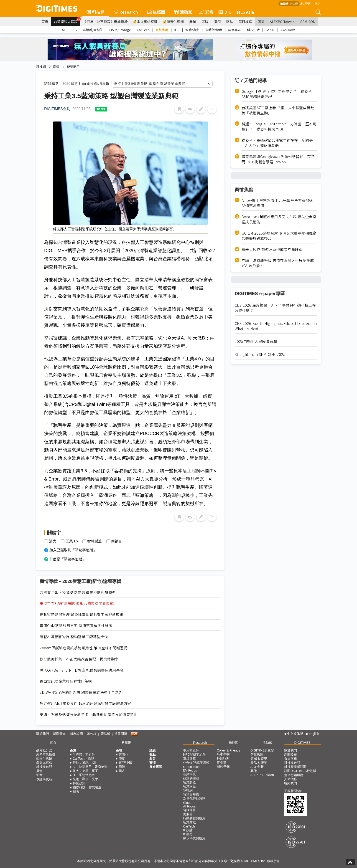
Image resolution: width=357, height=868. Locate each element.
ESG (74, 30)
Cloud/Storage (120, 30)
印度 (122, 759)
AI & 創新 (257, 767)
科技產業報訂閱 (295, 767)
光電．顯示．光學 (85, 779)
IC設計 (188, 830)
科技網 (96, 12)
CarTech (143, 30)
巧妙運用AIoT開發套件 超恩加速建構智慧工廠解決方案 (85, 703)
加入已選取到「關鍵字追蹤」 (73, 550)
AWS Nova (288, 30)
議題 (217, 22)
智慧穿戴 (189, 822)
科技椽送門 (44, 767)
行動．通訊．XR (84, 763)
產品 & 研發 (259, 763)
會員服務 (291, 759)
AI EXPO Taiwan (282, 22)
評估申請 (305, 3)
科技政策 (79, 783)
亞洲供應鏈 (191, 778)
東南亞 (123, 754)
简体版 (294, 4)
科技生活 (253, 30)
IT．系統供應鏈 (84, 775)
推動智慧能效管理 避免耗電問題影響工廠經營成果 (82, 614)
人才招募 (291, 779)
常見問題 (121, 734)
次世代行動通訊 (194, 799)
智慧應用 (162, 30)
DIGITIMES (303, 743)
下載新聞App (293, 791)
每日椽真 (245, 22)
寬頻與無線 (191, 795)
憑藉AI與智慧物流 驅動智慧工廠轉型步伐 (74, 637)
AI (63, 30)
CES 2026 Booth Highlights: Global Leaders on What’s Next (276, 326)
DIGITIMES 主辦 (262, 750)
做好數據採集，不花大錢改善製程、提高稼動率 (79, 659)
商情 (261, 22)
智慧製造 (94, 541)
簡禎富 (117, 541)
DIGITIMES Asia (236, 12)
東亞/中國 (125, 763)
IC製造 (188, 834)
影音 (205, 12)
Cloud (187, 803)
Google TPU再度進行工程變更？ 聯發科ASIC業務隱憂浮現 (277, 94)
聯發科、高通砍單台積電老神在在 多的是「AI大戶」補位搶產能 (277, 143)
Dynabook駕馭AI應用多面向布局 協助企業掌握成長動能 (279, 219)
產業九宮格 (44, 763)
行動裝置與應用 (194, 818)
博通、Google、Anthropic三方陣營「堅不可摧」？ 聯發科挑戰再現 (279, 127)
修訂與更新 (44, 779)
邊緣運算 (189, 759)
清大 (53, 541)
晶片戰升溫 (44, 750)
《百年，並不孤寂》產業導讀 (105, 22)
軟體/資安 (192, 30)
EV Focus (190, 770)
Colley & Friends (228, 750)
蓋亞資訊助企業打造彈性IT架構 (66, 681)
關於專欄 (223, 766)
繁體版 (284, 4)
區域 (205, 22)
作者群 (222, 762)
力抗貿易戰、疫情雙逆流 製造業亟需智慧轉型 (78, 592)
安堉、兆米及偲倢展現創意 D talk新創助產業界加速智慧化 (89, 715)
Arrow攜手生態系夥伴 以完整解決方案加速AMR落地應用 (277, 203)
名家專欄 (223, 754)
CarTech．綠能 (83, 759)
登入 (318, 3)
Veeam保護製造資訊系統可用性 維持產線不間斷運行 (84, 648)
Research (126, 12)
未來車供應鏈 (145, 22)
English (314, 734)
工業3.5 (72, 541)
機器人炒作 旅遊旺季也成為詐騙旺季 (272, 249)
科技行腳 (223, 758)
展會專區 (235, 30)
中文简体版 (295, 734)
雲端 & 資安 (259, 759)
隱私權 (105, 734)
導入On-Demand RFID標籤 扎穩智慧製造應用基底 (82, 670)
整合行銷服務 (294, 775)
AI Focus (189, 806)
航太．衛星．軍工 (85, 771)
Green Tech (191, 767)
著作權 (92, 734)
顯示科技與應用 (194, 838)
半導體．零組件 (84, 754)
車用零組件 (191, 750)
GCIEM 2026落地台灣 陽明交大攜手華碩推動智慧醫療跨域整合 (279, 236)
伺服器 (188, 814)
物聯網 (188, 790)
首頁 (45, 22)
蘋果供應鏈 (173, 22)
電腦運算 (189, 810)
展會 (39, 771)
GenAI (270, 30)
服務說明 (76, 734)
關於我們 (43, 734)
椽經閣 (156, 12)
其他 (254, 771)
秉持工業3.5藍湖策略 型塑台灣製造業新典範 (77, 604)
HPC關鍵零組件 (194, 754)
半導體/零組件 (93, 30)
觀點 (229, 22)
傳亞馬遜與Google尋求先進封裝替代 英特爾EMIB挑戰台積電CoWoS (278, 159)
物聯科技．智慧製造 (87, 787)
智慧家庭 (189, 786)
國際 (122, 767)
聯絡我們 (291, 783)
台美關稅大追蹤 (67, 20)
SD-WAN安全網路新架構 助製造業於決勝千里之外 (81, 692)
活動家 (183, 12)
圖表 (76, 791)
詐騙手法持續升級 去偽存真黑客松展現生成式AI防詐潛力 (278, 263)
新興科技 (189, 774)
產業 (193, 22)
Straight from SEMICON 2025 (260, 354)
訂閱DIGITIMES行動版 (300, 771)
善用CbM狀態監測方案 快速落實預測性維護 (76, 626)
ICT (177, 30)
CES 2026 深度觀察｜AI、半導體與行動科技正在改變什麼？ (275, 308)
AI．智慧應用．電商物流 (90, 767)
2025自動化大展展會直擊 (256, 341)
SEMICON (308, 22)
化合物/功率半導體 (196, 763)
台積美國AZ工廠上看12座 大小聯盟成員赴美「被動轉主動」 (278, 110)
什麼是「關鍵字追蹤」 (68, 559)
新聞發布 (59, 734)
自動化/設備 (214, 30)
